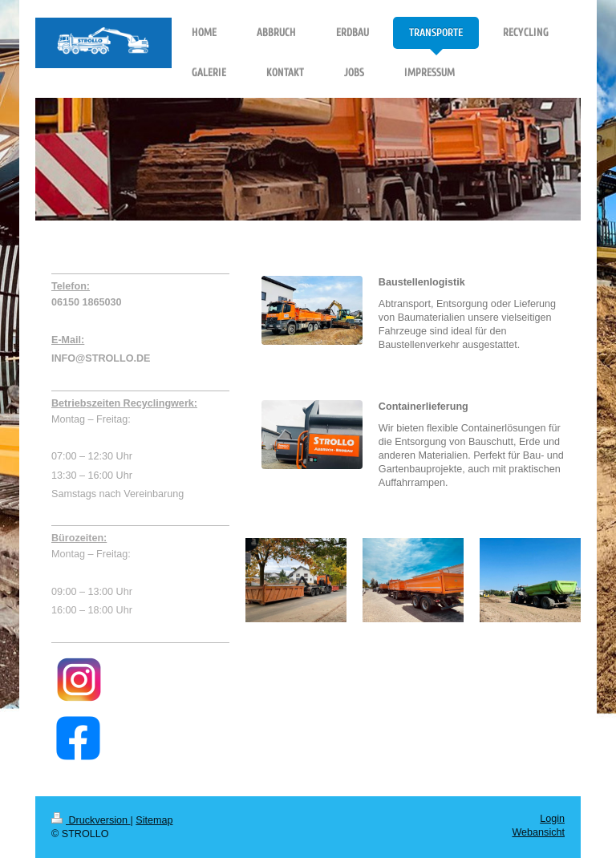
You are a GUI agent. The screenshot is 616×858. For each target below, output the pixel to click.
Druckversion (91, 820)
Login (552, 819)
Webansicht (538, 832)
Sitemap (154, 820)
